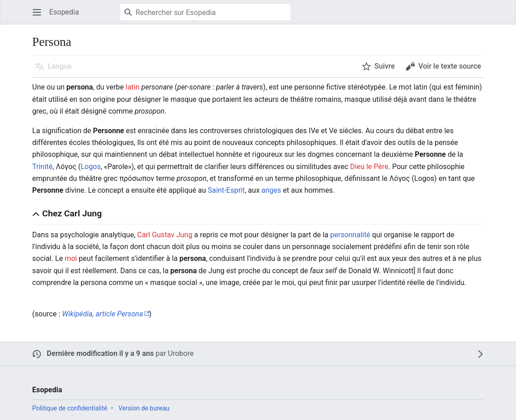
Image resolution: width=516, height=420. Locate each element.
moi (71, 258)
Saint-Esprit (226, 190)
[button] (37, 12)
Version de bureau (144, 408)
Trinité (43, 167)
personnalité (350, 235)
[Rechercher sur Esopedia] (205, 12)
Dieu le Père (369, 167)
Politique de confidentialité (70, 408)
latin (133, 87)
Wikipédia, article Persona (102, 314)
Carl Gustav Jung (165, 235)
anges (271, 190)
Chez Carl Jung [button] (72, 213)
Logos (90, 167)
